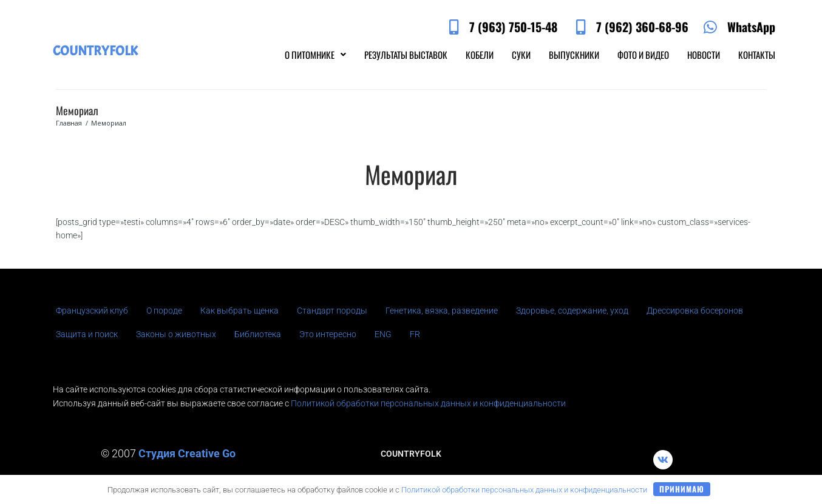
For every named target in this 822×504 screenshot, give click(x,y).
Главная (69, 123)
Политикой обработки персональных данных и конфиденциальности (428, 403)
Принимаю (682, 489)
